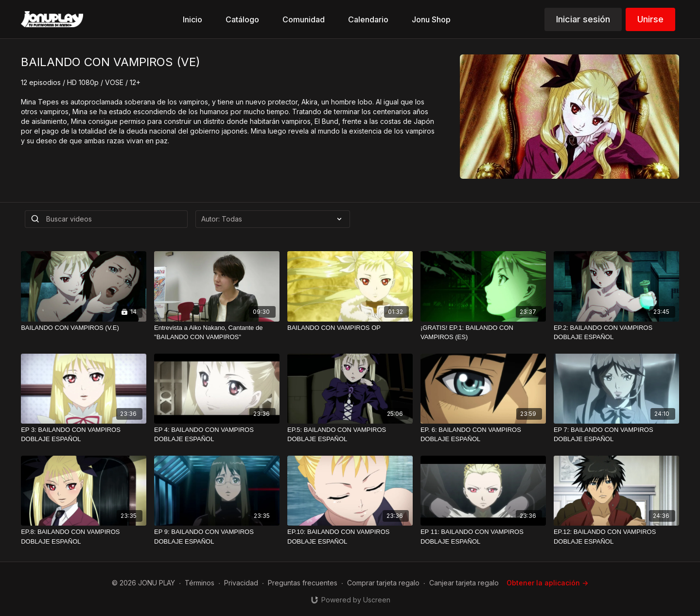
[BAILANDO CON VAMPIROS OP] (350, 328)
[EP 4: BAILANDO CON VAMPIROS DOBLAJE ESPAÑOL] (217, 435)
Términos (200, 583)
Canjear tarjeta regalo (464, 583)
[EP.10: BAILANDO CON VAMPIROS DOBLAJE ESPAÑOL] (350, 537)
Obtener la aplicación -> (547, 583)
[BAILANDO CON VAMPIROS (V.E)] (84, 328)
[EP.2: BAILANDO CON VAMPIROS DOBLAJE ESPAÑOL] (616, 333)
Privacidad (241, 583)
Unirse (650, 19)
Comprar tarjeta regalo (383, 583)
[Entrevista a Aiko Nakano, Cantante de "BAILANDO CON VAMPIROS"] (217, 333)
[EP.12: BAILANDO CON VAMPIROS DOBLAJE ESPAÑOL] (616, 537)
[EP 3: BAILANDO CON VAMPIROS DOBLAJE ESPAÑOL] (84, 435)
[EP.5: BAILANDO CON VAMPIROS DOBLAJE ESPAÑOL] (350, 435)
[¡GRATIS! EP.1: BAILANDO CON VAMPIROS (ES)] (483, 333)
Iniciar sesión (583, 19)
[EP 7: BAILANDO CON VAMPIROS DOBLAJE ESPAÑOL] (616, 435)
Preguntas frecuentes (303, 583)
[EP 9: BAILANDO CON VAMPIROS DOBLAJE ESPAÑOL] (217, 537)
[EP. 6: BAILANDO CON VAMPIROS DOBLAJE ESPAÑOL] (483, 435)
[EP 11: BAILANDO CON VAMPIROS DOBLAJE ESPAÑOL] (483, 537)
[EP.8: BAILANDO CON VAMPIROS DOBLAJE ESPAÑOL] (84, 537)
